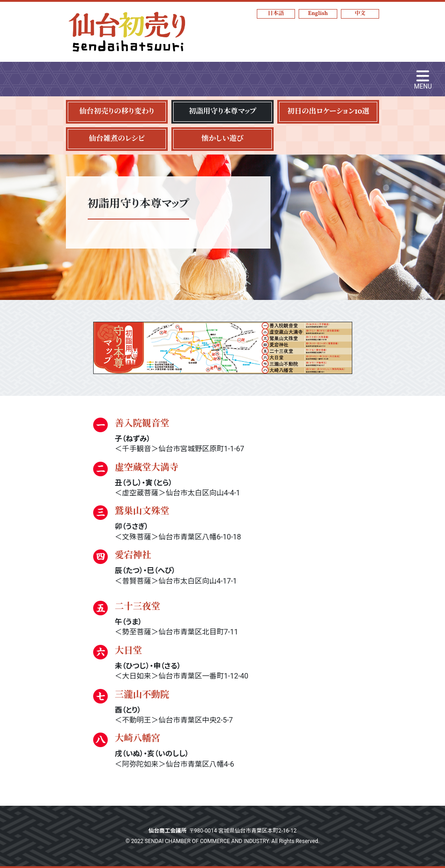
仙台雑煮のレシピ (117, 139)
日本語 (276, 14)
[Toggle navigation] (423, 79)
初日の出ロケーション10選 (328, 112)
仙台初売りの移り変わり (117, 112)
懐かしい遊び (222, 139)
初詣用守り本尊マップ (222, 112)
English (318, 14)
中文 (360, 14)
